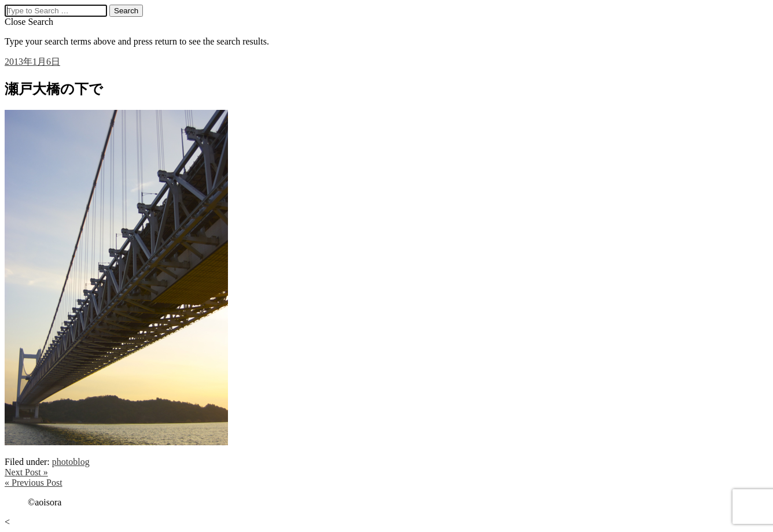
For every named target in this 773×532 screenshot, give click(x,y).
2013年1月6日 (32, 62)
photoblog (71, 462)
